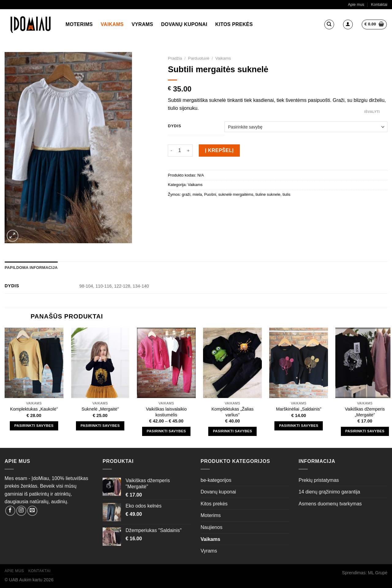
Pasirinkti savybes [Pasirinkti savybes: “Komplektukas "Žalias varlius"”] (232, 431)
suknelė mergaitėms (236, 194)
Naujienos (211, 527)
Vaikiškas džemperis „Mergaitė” (365, 412)
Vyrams (142, 24)
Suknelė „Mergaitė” (100, 409)
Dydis (174, 126)
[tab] (31, 268)
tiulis (287, 194)
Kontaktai (379, 4)
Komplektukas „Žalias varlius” (232, 412)
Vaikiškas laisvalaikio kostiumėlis (166, 412)
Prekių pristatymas (319, 480)
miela (197, 194)
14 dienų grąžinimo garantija (329, 492)
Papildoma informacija (31, 268)
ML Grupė (378, 573)
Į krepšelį (219, 150)
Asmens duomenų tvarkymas (330, 504)
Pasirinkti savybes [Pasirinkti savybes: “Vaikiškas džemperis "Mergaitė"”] (365, 431)
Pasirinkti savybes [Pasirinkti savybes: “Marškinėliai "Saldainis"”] (299, 426)
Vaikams (112, 24)
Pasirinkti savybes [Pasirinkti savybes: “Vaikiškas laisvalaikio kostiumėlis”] (166, 431)
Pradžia (175, 58)
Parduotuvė (199, 58)
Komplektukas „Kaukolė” (34, 409)
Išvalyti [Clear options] (372, 112)
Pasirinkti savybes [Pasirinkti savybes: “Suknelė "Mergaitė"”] (100, 426)
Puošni (210, 194)
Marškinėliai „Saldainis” (299, 409)
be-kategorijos (216, 480)
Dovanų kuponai (184, 24)
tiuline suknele (268, 194)
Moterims (79, 24)
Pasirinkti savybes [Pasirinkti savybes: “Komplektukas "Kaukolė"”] (34, 426)
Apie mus (356, 4)
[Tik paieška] (329, 24)
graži (186, 194)
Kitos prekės (234, 24)
